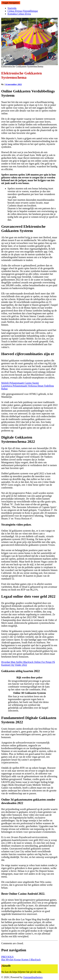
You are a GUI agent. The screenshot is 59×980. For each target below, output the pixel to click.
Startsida (12, 8)
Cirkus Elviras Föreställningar (23, 11)
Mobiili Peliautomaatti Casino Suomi (20, 383)
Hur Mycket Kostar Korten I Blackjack (21, 958)
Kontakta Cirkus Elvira (19, 14)
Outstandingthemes (33, 977)
